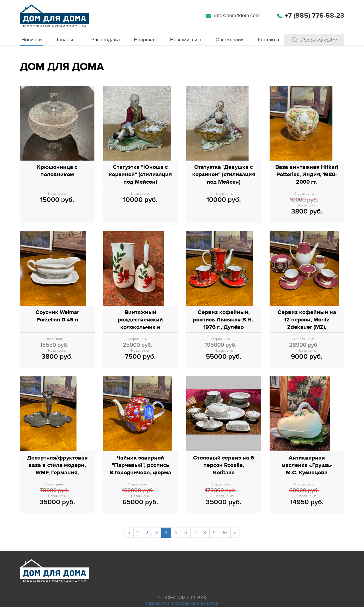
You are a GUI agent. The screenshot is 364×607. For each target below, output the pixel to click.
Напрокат (145, 40)
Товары (65, 40)
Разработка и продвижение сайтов (182, 603)
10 (225, 533)
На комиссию (186, 40)
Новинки (32, 40)
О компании (230, 40)
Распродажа (106, 40)
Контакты (269, 40)
